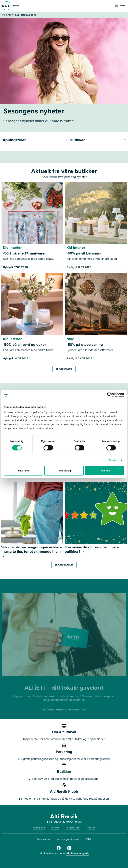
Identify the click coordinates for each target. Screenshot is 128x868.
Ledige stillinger (73, 828)
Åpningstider (39, 828)
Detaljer (113, 460)
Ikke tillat (23, 471)
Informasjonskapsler (68, 839)
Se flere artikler (64, 565)
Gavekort (91, 828)
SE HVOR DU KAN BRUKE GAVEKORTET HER (64, 710)
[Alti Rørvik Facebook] (59, 849)
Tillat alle (104, 471)
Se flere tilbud (64, 369)
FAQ (89, 839)
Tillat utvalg (64, 471)
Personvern (43, 839)
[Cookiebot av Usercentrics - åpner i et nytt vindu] (110, 395)
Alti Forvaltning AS (77, 853)
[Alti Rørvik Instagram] (69, 849)
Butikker (55, 828)
